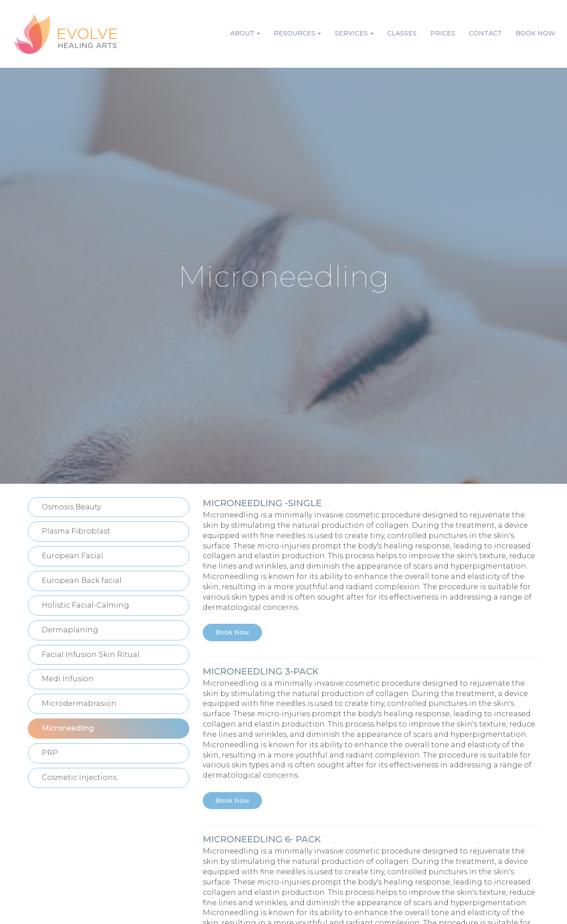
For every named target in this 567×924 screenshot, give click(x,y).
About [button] (245, 33)
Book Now (232, 632)
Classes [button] (402, 33)
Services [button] (354, 33)
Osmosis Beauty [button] (71, 507)
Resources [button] (297, 33)
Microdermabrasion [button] (79, 703)
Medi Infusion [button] (68, 679)
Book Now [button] (535, 33)
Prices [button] (443, 33)
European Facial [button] (72, 556)
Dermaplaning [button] (70, 630)
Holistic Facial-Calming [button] (85, 605)
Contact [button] (485, 33)
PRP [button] (50, 753)
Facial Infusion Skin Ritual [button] (91, 655)
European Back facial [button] (82, 580)
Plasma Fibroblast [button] (76, 531)
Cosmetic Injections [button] (79, 777)
